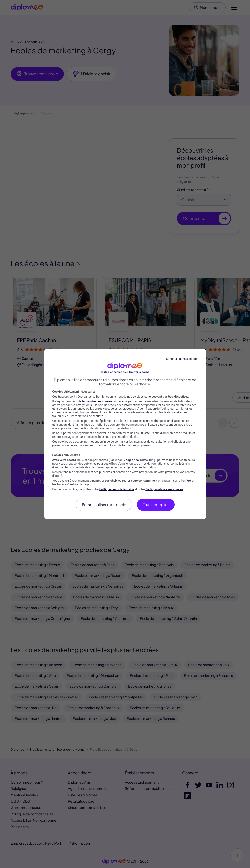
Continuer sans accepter (182, 359)
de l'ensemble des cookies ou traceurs (103, 401)
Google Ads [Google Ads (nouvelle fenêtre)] (131, 460)
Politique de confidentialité (117, 489)
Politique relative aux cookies (164, 489)
